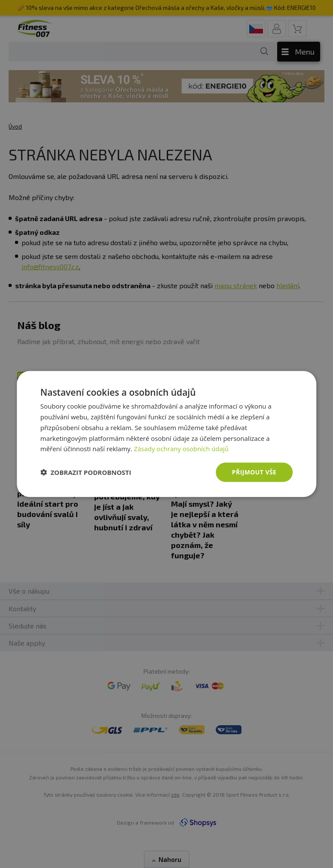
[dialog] (167, 434)
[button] (86, 472)
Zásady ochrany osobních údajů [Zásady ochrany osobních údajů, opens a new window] (181, 449)
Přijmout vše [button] (254, 472)
